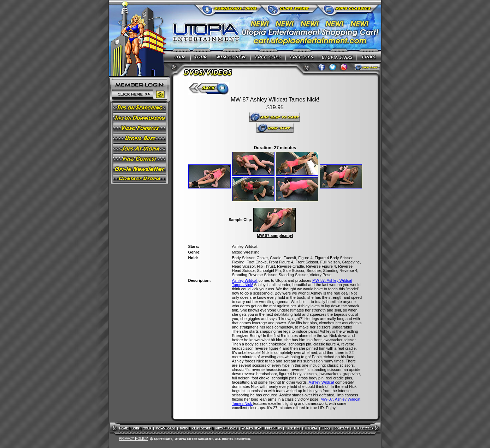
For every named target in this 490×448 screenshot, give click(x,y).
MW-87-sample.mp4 (275, 235)
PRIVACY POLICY (133, 439)
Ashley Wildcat (245, 280)
